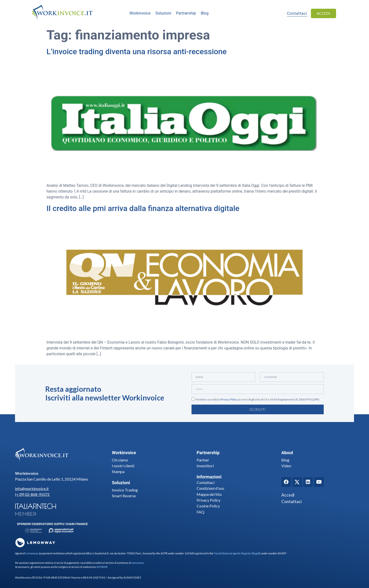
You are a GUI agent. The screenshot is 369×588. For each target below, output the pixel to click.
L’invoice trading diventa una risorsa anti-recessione (137, 52)
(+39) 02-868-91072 (32, 494)
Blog (285, 460)
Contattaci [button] (297, 14)
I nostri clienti (123, 466)
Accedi (288, 495)
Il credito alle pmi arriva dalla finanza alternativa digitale (143, 208)
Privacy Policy (229, 400)
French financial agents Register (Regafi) (237, 553)
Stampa (118, 471)
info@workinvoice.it (32, 488)
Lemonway (32, 553)
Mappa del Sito (209, 494)
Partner (203, 460)
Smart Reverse (124, 496)
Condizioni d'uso (210, 488)
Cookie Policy (208, 506)
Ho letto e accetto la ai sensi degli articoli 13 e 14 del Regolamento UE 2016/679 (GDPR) (258, 400)
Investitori (205, 466)
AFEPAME (102, 567)
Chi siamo (120, 460)
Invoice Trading (125, 490)
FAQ (200, 512)
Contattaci (206, 482)
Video (286, 466)
